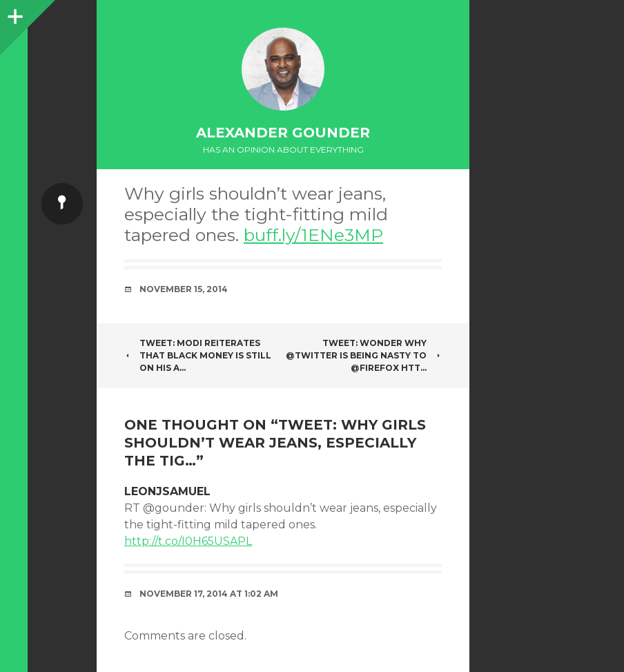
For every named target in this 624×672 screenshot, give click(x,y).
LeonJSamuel (167, 491)
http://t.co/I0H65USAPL (188, 541)
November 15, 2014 (184, 289)
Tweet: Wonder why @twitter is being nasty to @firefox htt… (364, 355)
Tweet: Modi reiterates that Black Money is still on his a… (198, 355)
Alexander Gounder (283, 133)
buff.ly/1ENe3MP (313, 235)
